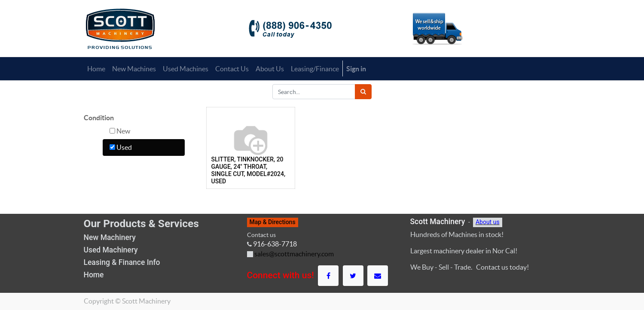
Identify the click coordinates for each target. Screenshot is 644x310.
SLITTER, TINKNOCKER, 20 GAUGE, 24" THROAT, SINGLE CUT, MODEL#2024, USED (249, 170)
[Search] (363, 92)
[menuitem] (96, 69)
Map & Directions (273, 222)
